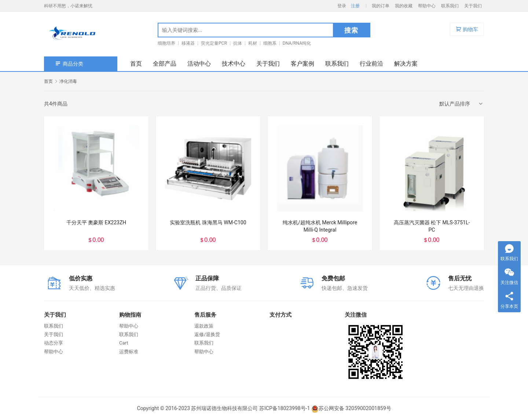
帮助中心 (427, 6)
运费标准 (129, 352)
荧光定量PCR (214, 43)
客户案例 (302, 64)
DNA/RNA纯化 (297, 43)
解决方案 (406, 64)
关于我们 (473, 6)
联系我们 (450, 6)
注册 (355, 6)
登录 (342, 6)
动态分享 (54, 343)
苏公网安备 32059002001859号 (351, 408)
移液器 (188, 43)
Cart (124, 343)
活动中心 (199, 64)
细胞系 (270, 43)
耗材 (253, 43)
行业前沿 (371, 64)
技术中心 (234, 64)
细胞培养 (166, 43)
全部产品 (165, 64)
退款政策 (204, 326)
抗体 (238, 43)
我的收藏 (404, 6)
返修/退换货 (207, 334)
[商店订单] (462, 104)
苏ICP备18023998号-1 (285, 408)
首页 (136, 64)
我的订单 (381, 6)
